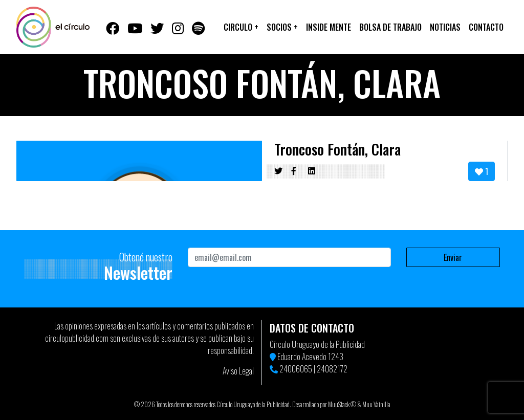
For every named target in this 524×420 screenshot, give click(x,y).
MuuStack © (342, 404)
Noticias (445, 27)
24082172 (332, 369)
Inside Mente (329, 27)
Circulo (241, 27)
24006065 (296, 369)
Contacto (486, 27)
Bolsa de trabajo (390, 27)
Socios (282, 27)
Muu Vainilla (376, 404)
